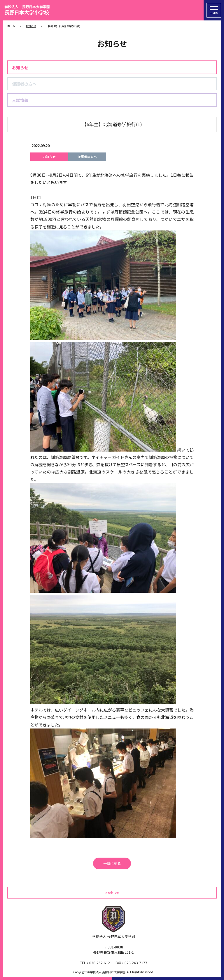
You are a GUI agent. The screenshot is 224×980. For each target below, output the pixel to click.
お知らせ (20, 67)
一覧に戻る (112, 863)
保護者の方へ (24, 84)
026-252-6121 (101, 963)
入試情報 (20, 100)
